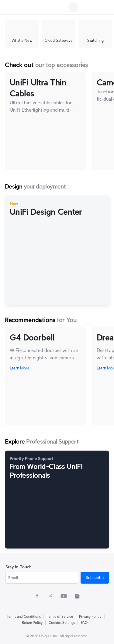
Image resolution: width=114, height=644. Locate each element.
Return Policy (32, 622)
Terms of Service (60, 616)
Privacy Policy (90, 616)
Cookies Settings (62, 622)
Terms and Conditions (24, 616)
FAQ (84, 622)
